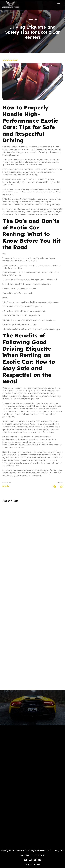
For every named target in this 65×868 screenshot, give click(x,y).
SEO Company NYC (55, 851)
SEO (35, 855)
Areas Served (33, 864)
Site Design (25, 855)
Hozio (42, 855)
